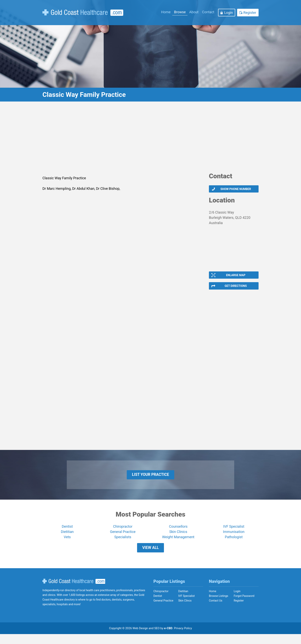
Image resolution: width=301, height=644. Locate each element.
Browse (180, 12)
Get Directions (235, 289)
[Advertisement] (150, 139)
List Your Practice (151, 480)
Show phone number (235, 190)
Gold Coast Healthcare (74, 591)
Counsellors (178, 533)
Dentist (67, 533)
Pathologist (234, 544)
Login (229, 13)
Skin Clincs (185, 610)
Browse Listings (219, 606)
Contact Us (216, 610)
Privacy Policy (183, 638)
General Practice (123, 539)
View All (150, 556)
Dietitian (67, 539)
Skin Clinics (178, 539)
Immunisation (234, 539)
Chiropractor (123, 533)
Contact (208, 12)
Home (166, 12)
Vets (67, 544)
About (194, 12)
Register (250, 13)
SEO (157, 638)
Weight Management (178, 544)
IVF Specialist (234, 533)
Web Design (140, 638)
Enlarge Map (235, 277)
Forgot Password (244, 606)
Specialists (123, 544)
